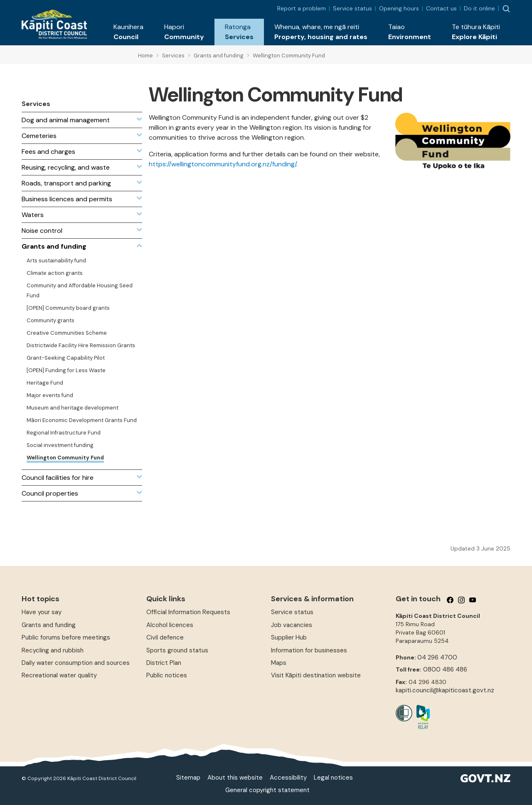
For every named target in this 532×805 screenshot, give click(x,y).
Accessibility (288, 778)
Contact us (441, 8)
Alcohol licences (170, 625)
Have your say (42, 612)
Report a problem (302, 8)
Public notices (167, 675)
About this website (235, 778)
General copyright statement (267, 790)
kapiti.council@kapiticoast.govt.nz (445, 690)
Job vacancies (292, 625)
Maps (279, 663)
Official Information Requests (188, 612)
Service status (352, 8)
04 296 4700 (437, 657)
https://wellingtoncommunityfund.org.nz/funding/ (223, 164)
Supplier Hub (289, 637)
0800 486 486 (445, 669)
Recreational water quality (59, 675)
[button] (128, 32)
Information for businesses (309, 650)
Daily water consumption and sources (76, 663)
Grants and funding (49, 625)
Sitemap (188, 778)
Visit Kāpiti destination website (316, 675)
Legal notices (333, 778)
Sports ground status (177, 650)
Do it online (479, 8)
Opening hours (399, 8)
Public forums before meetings (66, 637)
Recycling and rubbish (53, 650)
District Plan (164, 663)
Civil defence (165, 637)
